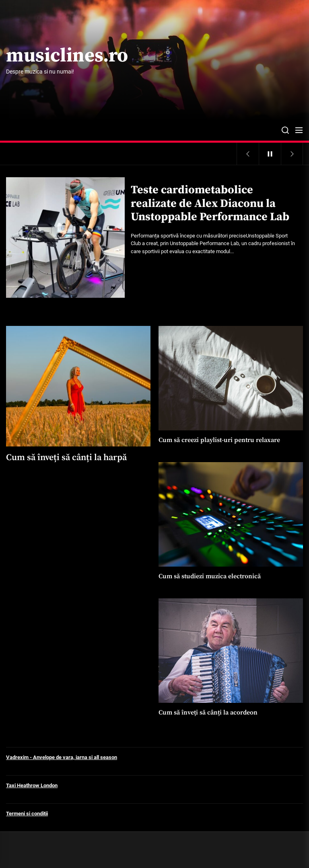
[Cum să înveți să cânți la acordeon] (231, 651)
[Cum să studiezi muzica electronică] (231, 514)
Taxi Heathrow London (32, 785)
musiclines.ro (67, 56)
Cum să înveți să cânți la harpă (66, 458)
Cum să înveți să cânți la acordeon (208, 712)
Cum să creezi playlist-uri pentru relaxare (219, 440)
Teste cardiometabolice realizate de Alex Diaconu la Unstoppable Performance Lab (210, 203)
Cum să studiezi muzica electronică (210, 576)
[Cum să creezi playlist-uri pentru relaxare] (231, 378)
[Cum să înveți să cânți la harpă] (78, 386)
